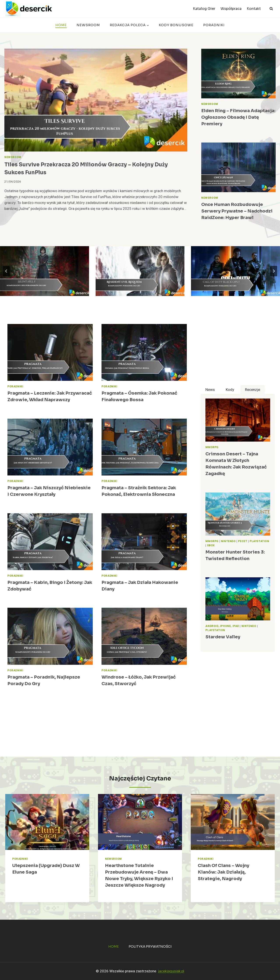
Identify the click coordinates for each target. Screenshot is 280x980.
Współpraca (231, 9)
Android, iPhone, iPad (222, 626)
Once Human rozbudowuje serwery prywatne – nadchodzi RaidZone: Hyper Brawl (237, 211)
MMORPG (212, 447)
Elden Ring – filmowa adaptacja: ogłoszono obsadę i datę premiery (238, 117)
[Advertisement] (238, 355)
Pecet (243, 541)
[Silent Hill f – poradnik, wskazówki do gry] (45, 271)
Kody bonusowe (176, 25)
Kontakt (254, 9)
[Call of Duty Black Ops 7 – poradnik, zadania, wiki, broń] (235, 271)
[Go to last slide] (6, 271)
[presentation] (96, 100)
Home (61, 25)
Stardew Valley (223, 637)
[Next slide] (274, 271)
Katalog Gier (204, 9)
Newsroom (88, 25)
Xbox (211, 546)
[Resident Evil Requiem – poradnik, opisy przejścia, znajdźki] (140, 271)
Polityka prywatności (150, 946)
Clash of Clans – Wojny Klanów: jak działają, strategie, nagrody (223, 872)
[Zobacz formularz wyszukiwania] (271, 9)
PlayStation (259, 541)
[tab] (210, 390)
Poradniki (214, 25)
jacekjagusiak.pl (171, 971)
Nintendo (228, 541)
